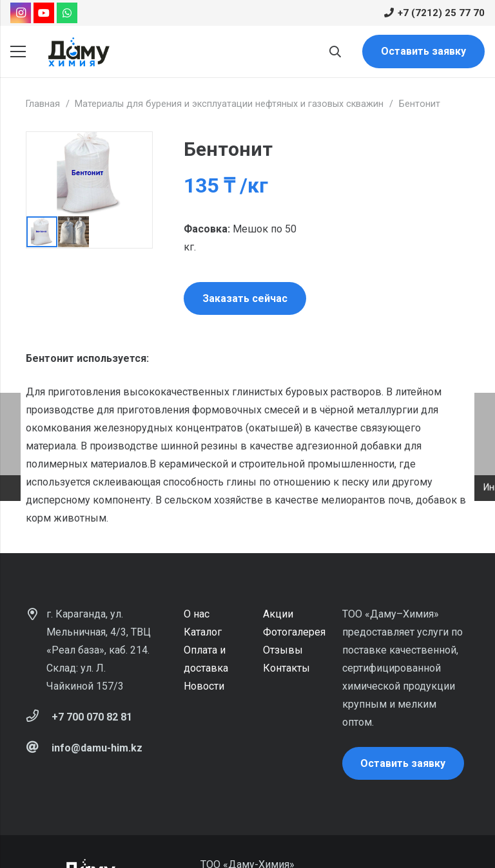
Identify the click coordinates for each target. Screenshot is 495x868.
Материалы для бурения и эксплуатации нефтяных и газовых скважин (229, 104)
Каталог (203, 632)
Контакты (286, 668)
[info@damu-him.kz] (39, 748)
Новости (204, 686)
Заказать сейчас (245, 298)
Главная (43, 104)
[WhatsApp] (67, 13)
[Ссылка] (79, 52)
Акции (278, 614)
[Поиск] (335, 52)
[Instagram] (21, 13)
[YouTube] (44, 13)
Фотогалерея (294, 632)
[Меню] (18, 52)
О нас (197, 614)
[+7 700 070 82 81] (39, 717)
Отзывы (283, 650)
